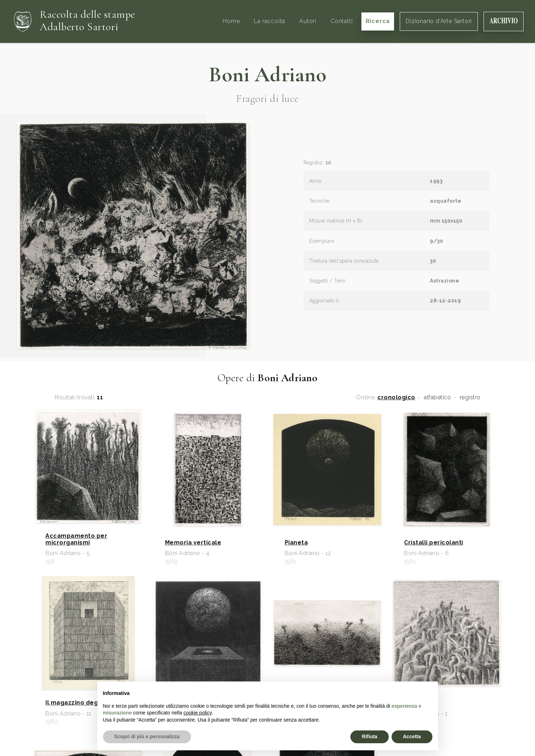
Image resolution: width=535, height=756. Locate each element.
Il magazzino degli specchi (86, 703)
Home (231, 21)
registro (470, 398)
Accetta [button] (412, 736)
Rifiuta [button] (370, 736)
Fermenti (418, 703)
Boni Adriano (267, 75)
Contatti (342, 21)
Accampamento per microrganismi (76, 539)
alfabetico (437, 398)
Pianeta (296, 543)
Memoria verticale (193, 543)
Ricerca (378, 21)
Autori (308, 21)
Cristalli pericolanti (434, 543)
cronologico (396, 398)
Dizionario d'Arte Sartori (439, 21)
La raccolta (269, 21)
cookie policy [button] (198, 713)
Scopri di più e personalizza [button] (147, 736)
